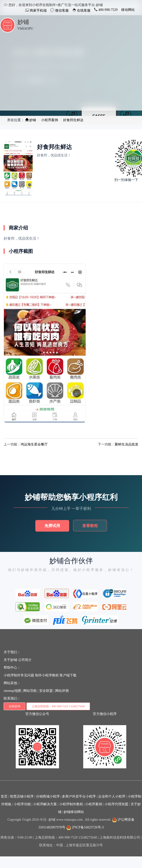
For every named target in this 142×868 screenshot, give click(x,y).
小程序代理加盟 (116, 804)
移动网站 (128, 10)
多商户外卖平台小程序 (79, 796)
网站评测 (62, 691)
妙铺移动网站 (74, 812)
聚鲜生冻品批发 (127, 444)
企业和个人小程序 (112, 796)
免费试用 (52, 526)
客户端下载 (68, 675)
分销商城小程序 (48, 796)
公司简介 (25, 660)
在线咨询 (15, 706)
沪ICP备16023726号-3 (85, 827)
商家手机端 (38, 10)
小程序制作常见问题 (19, 675)
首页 (4, 796)
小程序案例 (50, 120)
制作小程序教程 (47, 675)
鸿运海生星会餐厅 (34, 444)
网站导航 (30, 691)
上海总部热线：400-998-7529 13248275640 (58, 706)
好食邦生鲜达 (73, 120)
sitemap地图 (12, 691)
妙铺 (23, 22)
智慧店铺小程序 (22, 796)
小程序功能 (22, 804)
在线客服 (83, 10)
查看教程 (90, 526)
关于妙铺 (10, 660)
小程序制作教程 (71, 804)
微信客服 (61, 10)
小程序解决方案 (45, 804)
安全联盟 (46, 691)
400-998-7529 (108, 10)
